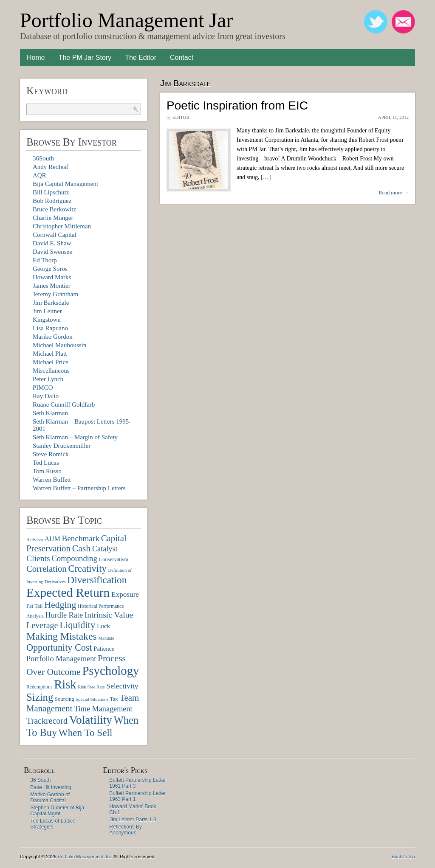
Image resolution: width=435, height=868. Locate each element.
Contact (182, 58)
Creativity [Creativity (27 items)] (87, 569)
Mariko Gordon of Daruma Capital (50, 798)
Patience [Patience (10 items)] (104, 649)
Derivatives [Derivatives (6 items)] (55, 582)
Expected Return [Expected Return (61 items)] (68, 593)
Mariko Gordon (53, 337)
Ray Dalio (46, 396)
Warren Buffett (52, 480)
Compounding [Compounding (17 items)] (74, 558)
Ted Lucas (46, 463)
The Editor (141, 58)
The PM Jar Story (85, 58)
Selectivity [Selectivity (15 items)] (122, 686)
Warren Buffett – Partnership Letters (79, 488)
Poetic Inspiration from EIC (237, 105)
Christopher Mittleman (62, 226)
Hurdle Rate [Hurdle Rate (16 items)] (64, 615)
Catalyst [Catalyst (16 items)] (105, 549)
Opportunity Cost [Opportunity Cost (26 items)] (59, 647)
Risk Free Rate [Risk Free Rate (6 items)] (91, 687)
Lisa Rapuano (50, 328)
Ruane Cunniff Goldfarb (64, 405)
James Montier (52, 286)
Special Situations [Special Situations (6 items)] (92, 699)
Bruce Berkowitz (54, 209)
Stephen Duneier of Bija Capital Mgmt (57, 811)
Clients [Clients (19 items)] (38, 558)
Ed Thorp (45, 260)
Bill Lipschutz (51, 192)
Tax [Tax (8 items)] (114, 699)
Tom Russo (47, 471)
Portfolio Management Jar (126, 20)
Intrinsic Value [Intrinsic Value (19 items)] (109, 615)
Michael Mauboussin (59, 345)
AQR (40, 175)
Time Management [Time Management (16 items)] (103, 709)
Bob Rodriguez (52, 201)
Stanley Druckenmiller (62, 446)
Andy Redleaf (51, 167)
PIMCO (43, 388)
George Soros (50, 269)
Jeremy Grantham (55, 294)
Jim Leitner (47, 311)
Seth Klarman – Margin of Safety (75, 437)
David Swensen (53, 252)
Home (36, 58)
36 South (40, 780)
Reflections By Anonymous (126, 830)
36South (43, 158)
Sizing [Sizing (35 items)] (40, 697)
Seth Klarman (50, 413)
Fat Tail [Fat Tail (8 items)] (35, 606)
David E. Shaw (52, 243)
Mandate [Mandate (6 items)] (106, 638)
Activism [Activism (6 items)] (35, 540)
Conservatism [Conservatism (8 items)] (114, 559)
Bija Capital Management (65, 184)
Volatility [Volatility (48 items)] (91, 720)
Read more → (394, 193)
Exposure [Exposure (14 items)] (125, 594)
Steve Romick (51, 454)
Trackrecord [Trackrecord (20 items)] (47, 721)
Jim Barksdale (51, 303)
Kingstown (47, 320)
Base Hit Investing (51, 787)
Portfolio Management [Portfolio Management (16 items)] (61, 659)
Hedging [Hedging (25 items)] (60, 605)
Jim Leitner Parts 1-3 (133, 820)
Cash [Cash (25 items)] (82, 548)
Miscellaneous (51, 371)
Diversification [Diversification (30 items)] (97, 580)
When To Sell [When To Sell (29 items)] (86, 733)
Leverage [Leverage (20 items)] (42, 625)
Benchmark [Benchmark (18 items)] (80, 538)
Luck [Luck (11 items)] (103, 626)
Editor (181, 117)
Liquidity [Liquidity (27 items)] (77, 625)
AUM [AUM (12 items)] (52, 539)
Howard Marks (52, 277)
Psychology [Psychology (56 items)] (110, 671)
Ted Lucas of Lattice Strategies (53, 824)
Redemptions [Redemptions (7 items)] (39, 687)
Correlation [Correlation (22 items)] (47, 569)
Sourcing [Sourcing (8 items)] (65, 699)
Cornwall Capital (55, 235)
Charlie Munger (53, 218)
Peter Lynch (48, 379)
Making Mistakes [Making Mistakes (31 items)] (62, 636)
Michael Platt (50, 354)
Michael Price (51, 362)
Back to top (403, 857)
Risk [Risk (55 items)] (65, 684)
